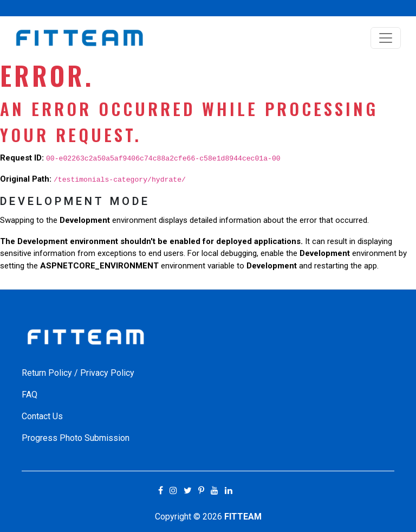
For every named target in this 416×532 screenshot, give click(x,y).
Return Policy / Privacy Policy (78, 373)
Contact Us (42, 416)
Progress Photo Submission (76, 438)
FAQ (30, 395)
